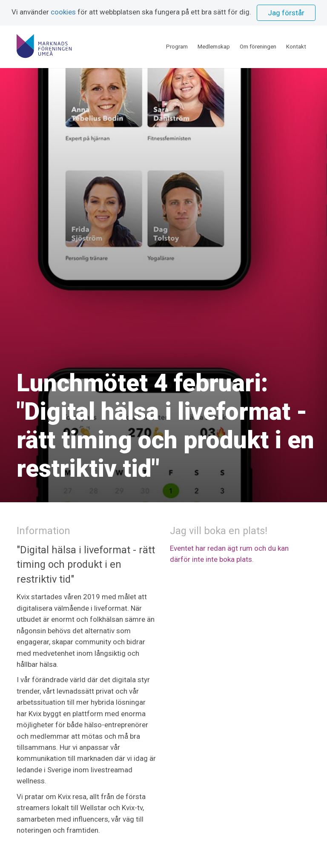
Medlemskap (214, 47)
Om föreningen (258, 47)
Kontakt (296, 47)
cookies (63, 12)
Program (177, 47)
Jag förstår (286, 13)
